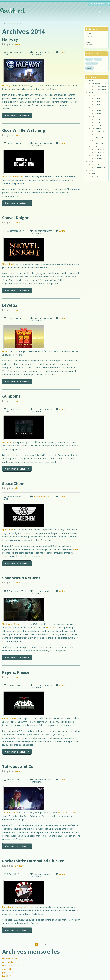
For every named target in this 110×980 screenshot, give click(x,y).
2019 (91, 170)
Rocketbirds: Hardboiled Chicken (33, 861)
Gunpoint (11, 396)
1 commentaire (41, 497)
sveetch (19, 44)
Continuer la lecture (16, 115)
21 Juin (97, 102)
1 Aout (97, 120)
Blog (10, 24)
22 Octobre (99, 149)
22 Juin (97, 105)
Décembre (96, 164)
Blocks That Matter (67, 813)
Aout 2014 (7, 969)
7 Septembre (100, 132)
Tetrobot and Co (18, 766)
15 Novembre (100, 158)
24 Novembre (100, 87)
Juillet (94, 108)
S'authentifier (97, 4)
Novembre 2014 (10, 959)
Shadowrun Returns (21, 578)
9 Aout (97, 122)
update (90, 68)
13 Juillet (98, 111)
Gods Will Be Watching (24, 130)
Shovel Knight (15, 218)
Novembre (96, 84)
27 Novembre (100, 90)
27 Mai (97, 176)
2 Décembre (100, 167)
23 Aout (98, 126)
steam (98, 59)
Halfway (10, 39)
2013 (91, 81)
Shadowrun (52, 627)
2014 (91, 93)
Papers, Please (16, 672)
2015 (91, 161)
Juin (93, 96)
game (89, 59)
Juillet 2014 (8, 972)
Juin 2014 (7, 976)
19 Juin (97, 99)
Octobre (95, 146)
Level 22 (10, 305)
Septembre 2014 (11, 965)
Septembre (96, 129)
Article (62, 52)
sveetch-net (91, 64)
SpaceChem (13, 483)
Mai (93, 173)
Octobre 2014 (9, 962)
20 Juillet (98, 114)
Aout (94, 117)
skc (17, 488)
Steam (76, 549)
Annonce (90, 34)
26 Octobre (99, 152)
